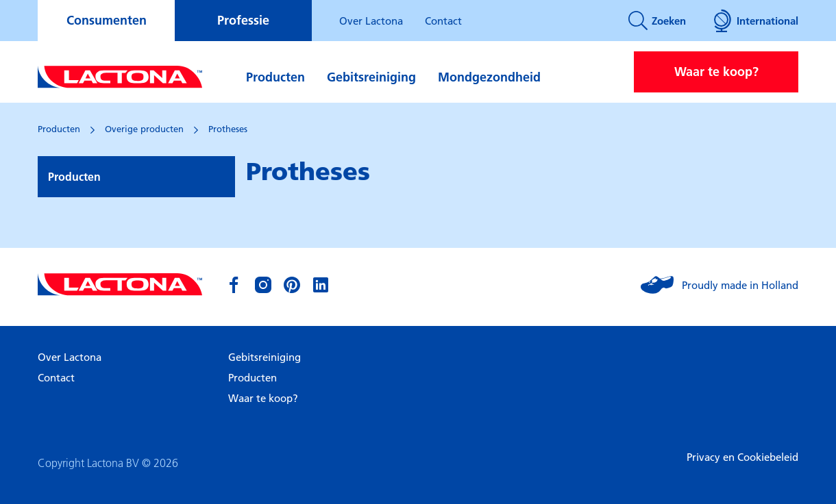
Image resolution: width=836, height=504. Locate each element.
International (756, 21)
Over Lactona (371, 21)
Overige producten (144, 129)
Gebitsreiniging (371, 77)
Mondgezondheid (489, 77)
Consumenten (107, 20)
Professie (243, 20)
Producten (275, 77)
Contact (443, 21)
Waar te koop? (716, 72)
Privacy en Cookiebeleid (742, 457)
